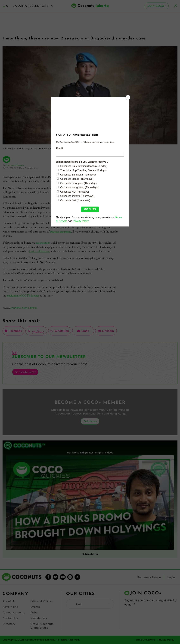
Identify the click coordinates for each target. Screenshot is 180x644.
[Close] (128, 97)
